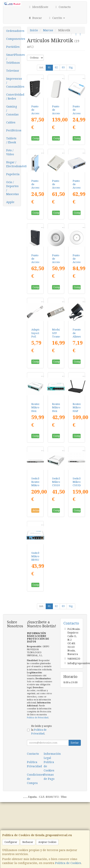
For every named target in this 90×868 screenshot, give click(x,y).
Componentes (13, 39)
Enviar (75, 743)
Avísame (36, 510)
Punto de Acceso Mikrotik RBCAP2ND (59, 262)
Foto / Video (10, 152)
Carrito (56, 18)
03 (63, 67)
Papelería (13, 174)
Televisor (13, 71)
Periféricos (13, 130)
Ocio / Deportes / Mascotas (12, 188)
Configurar (11, 842)
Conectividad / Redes (13, 97)
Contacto (62, 7)
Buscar (35, 18)
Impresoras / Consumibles (13, 83)
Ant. (41, 67)
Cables (11, 122)
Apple (10, 202)
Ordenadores (13, 31)
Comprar (36, 138)
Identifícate (38, 7)
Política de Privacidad (38, 718)
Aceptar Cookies (47, 842)
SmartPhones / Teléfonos (13, 59)
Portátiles (13, 47)
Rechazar (28, 842)
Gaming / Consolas (12, 110)
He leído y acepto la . (42, 730)
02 (56, 67)
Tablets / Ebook (11, 140)
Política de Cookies (68, 863)
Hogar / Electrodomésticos (13, 164)
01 (49, 67)
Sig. (71, 67)
